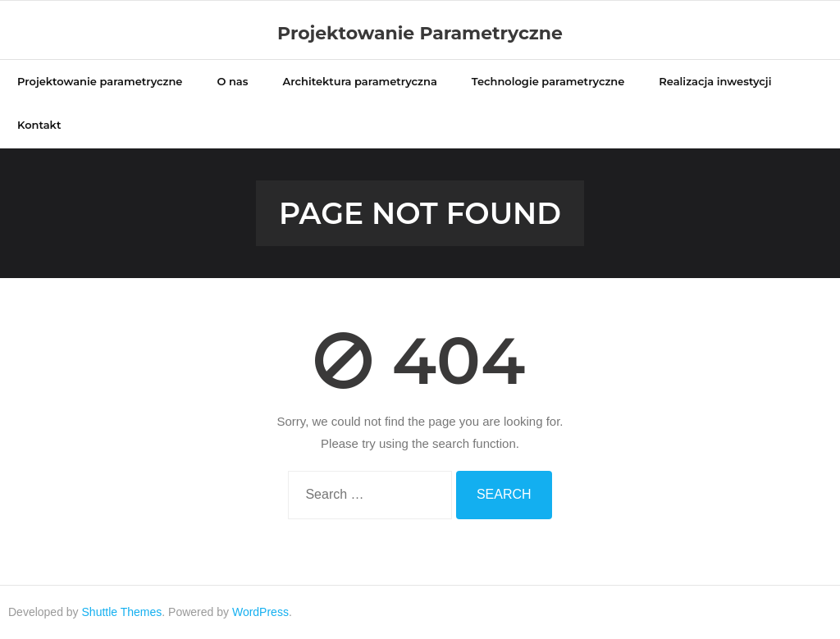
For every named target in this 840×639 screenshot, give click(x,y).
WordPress (260, 612)
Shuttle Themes (122, 612)
